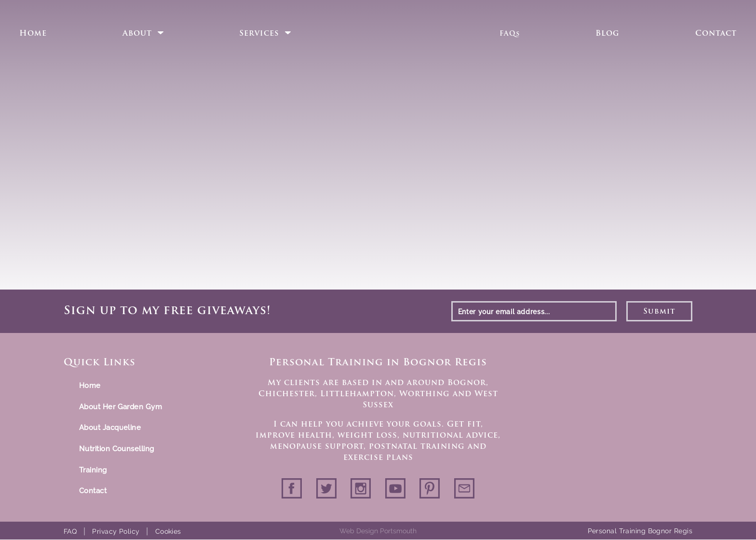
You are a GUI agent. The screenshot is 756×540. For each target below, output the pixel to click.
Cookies (168, 531)
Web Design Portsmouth (378, 531)
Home (33, 34)
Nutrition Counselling (116, 449)
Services (259, 34)
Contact (716, 34)
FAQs (510, 34)
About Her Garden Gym (121, 407)
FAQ (70, 531)
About (137, 34)
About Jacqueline (110, 428)
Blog (607, 34)
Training (93, 470)
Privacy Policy (116, 531)
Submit (659, 312)
